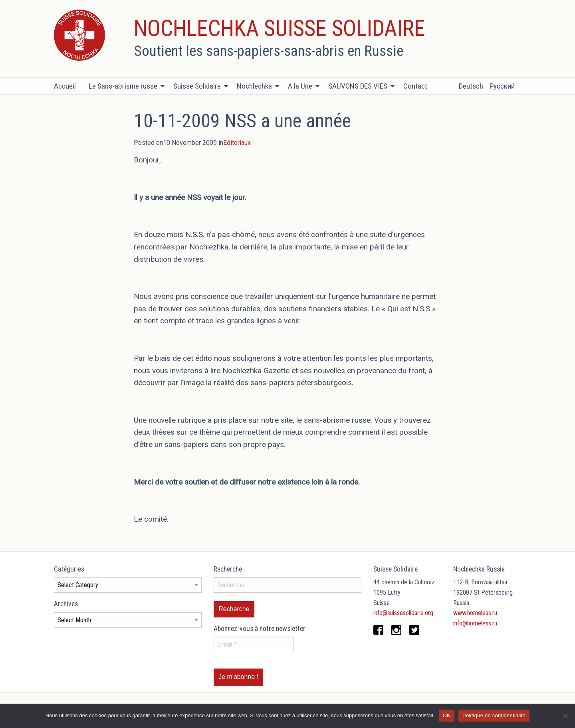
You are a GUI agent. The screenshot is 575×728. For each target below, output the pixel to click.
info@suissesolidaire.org (403, 613)
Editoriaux (237, 143)
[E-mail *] (254, 644)
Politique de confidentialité (494, 715)
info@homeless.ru (475, 623)
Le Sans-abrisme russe (123, 86)
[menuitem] (68, 86)
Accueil (65, 86)
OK (447, 715)
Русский (502, 86)
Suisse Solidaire (197, 86)
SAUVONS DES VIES (358, 86)
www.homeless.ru (475, 613)
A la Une (300, 86)
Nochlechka (254, 86)
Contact (415, 86)
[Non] (565, 716)
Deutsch (471, 86)
